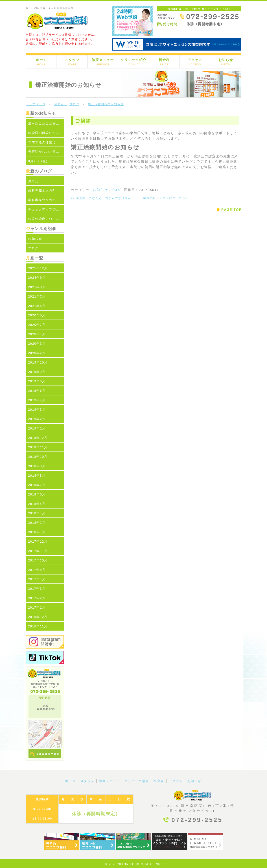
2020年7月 (37, 325)
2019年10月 (38, 362)
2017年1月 (37, 607)
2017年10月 (38, 560)
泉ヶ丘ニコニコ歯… (44, 123)
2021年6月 (37, 306)
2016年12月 (38, 617)
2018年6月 (37, 494)
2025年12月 (38, 268)
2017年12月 (38, 541)
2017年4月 (37, 579)
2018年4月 (37, 513)
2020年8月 (37, 315)
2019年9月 (37, 372)
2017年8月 (37, 570)
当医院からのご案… (44, 152)
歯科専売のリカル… (44, 200)
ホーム (42, 62)
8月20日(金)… (39, 161)
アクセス (195, 62)
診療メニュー (103, 62)
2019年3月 (37, 410)
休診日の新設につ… (44, 133)
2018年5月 (37, 504)
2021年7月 (37, 296)
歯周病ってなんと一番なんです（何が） (103, 198)
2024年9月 (37, 278)
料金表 (164, 62)
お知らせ (226, 62)
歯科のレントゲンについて (165, 198)
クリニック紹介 (133, 62)
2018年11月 (38, 447)
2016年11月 (38, 626)
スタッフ (72, 62)
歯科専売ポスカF (41, 191)
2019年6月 (37, 391)
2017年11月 (38, 551)
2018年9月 (37, 466)
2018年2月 (37, 523)
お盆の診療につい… (44, 219)
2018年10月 (38, 457)
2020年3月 (37, 344)
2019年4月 (37, 400)
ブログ (74, 104)
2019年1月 (37, 428)
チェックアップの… (44, 209)
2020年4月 (37, 334)
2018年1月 (37, 532)
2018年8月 (37, 476)
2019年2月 (37, 419)
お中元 (33, 181)
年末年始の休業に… (44, 142)
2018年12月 (38, 438)
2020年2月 (37, 353)
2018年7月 (37, 485)
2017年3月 (37, 589)
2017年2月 (37, 598)
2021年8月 (37, 287)
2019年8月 (37, 381)
